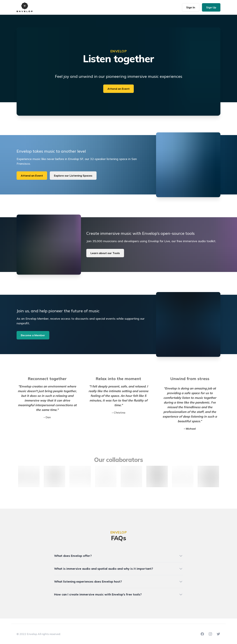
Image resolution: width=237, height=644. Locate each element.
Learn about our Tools (105, 253)
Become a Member (33, 335)
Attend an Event (118, 89)
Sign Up (211, 7)
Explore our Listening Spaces (73, 176)
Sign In (191, 7)
